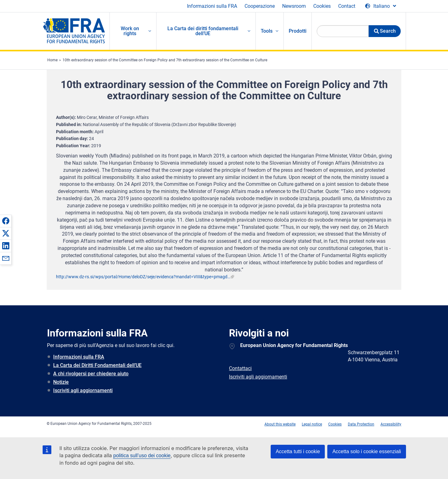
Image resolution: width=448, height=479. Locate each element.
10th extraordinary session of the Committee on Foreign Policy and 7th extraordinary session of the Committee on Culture (165, 60)
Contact (347, 6)
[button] (6, 221)
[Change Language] (381, 6)
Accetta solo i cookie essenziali (367, 451)
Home (52, 60)
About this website (280, 424)
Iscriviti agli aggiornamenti (83, 390)
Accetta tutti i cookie (298, 451)
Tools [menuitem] (267, 31)
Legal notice (312, 424)
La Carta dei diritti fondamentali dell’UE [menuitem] (203, 31)
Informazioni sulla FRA (212, 6)
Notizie (61, 382)
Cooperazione (260, 6)
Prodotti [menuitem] (298, 31)
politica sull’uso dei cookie (142, 456)
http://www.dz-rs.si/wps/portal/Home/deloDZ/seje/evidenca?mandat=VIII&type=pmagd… (143, 277)
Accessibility (391, 424)
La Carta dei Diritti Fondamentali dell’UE (97, 365)
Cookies (322, 6)
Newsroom (294, 6)
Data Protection (361, 424)
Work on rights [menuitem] (130, 31)
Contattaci (240, 368)
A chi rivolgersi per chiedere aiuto (91, 374)
